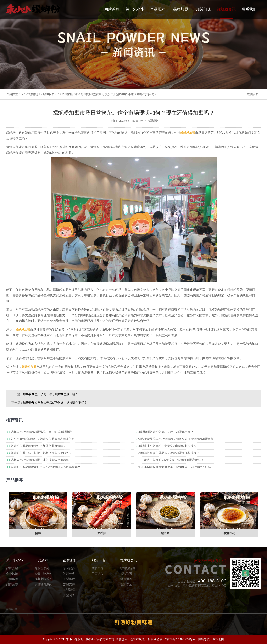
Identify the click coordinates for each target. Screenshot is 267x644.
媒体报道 (126, 579)
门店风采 (98, 574)
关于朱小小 (135, 9)
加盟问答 (69, 595)
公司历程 (12, 579)
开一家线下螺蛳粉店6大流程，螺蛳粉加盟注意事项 (171, 460)
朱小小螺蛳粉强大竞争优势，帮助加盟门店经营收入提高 (174, 467)
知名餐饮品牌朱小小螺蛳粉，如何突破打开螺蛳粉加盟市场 (176, 439)
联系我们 (249, 9)
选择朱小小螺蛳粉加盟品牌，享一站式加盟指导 (41, 432)
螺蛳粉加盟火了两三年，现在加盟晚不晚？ (51, 394)
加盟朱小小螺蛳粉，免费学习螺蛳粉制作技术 (167, 446)
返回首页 (253, 94)
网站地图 (218, 639)
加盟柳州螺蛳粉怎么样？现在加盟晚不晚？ (166, 432)
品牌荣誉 (12, 584)
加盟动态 (126, 574)
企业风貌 (12, 574)
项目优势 (69, 568)
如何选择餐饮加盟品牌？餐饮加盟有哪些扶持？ (169, 453)
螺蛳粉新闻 (69, 94)
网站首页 (112, 9)
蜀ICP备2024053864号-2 (180, 639)
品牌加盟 (180, 9)
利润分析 (69, 574)
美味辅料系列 (43, 584)
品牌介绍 (12, 568)
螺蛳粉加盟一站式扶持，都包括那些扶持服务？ (41, 453)
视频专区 (126, 584)
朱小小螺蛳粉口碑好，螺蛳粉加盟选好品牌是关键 (43, 439)
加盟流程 (69, 590)
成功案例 (98, 568)
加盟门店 (204, 9)
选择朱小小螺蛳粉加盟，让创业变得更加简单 (40, 460)
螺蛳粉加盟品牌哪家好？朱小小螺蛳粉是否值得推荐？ (46, 467)
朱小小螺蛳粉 (29, 94)
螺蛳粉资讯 (226, 13)
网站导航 (204, 639)
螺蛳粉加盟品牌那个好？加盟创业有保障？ (38, 446)
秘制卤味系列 (43, 579)
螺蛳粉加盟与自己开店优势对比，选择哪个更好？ (55, 403)
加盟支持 (69, 584)
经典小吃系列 (43, 574)
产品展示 (158, 9)
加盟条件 (69, 579)
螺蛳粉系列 (42, 568)
